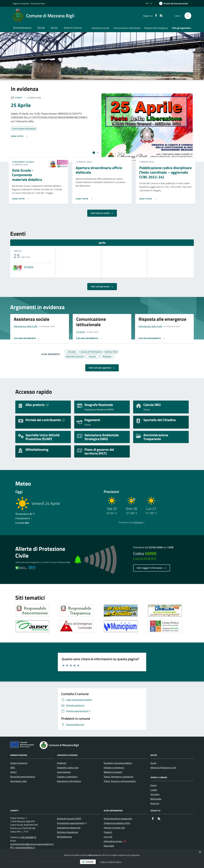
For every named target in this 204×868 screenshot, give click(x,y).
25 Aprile (29, 267)
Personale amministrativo (23, 777)
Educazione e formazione (69, 781)
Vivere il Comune (73, 28)
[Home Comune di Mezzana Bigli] (44, 16)
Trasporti (108, 832)
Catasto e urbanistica (67, 777)
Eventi (19, 98)
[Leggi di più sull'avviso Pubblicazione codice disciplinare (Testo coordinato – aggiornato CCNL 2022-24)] (149, 198)
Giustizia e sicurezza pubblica (118, 763)
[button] (188, 16)
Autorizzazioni (64, 772)
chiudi (88, 862)
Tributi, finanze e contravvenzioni (120, 781)
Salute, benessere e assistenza (118, 777)
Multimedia (156, 799)
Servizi (54, 28)
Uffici (13, 768)
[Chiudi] (200, 852)
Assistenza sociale (101, 28)
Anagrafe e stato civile (68, 768)
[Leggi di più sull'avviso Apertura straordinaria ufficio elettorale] (85, 198)
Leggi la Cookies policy (111, 862)
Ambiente (62, 763)
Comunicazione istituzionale (127, 28)
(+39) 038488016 (28, 837)
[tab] (94, 153)
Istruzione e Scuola (23, 162)
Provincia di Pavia (38, 3)
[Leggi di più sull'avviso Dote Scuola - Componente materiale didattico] (21, 198)
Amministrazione (22, 28)
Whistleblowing (64, 837)
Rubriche (155, 803)
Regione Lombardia (21, 3)
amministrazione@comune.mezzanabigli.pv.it (32, 844)
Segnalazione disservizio (69, 828)
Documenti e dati (18, 781)
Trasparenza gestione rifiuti (117, 823)
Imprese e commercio (114, 768)
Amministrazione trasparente (118, 819)
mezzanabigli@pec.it (25, 847)
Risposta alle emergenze (156, 28)
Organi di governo (19, 763)
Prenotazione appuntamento (72, 823)
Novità (41, 28)
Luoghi (154, 790)
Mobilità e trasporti (113, 772)
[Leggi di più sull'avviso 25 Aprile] (19, 136)
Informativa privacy (113, 841)
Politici (13, 772)
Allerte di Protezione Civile (163, 768)
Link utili (108, 837)
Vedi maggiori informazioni (152, 568)
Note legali (109, 846)
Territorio (155, 794)
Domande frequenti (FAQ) (69, 819)
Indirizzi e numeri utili (114, 828)
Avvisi (153, 763)
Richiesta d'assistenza (68, 832)
